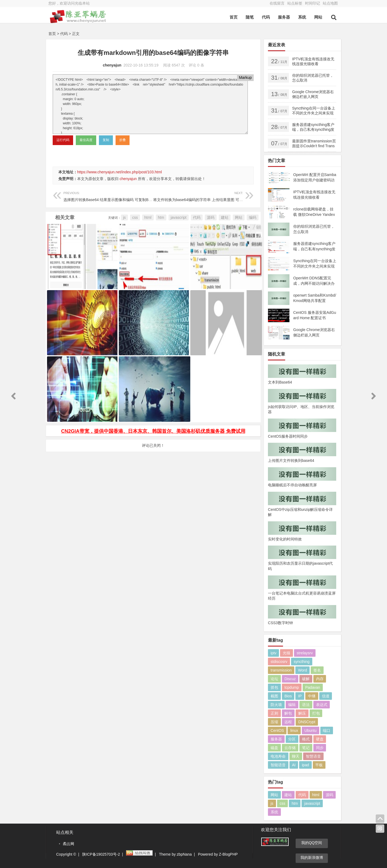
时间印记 (313, 3)
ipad (305, 765)
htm (161, 217)
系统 (302, 17)
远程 (288, 722)
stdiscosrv (279, 662)
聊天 (296, 756)
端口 (327, 730)
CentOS (277, 730)
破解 (306, 679)
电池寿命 (278, 756)
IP (300, 696)
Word (302, 670)
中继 (312, 696)
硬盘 (320, 739)
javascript (179, 217)
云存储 (290, 748)
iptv (274, 653)
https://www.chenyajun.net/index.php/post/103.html (119, 172)
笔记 (306, 748)
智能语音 (278, 765)
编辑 (292, 705)
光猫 (286, 653)
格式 (306, 739)
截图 (274, 696)
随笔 (250, 17)
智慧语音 (313, 756)
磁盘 (274, 748)
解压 (302, 713)
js (124, 217)
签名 (317, 670)
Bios (288, 696)
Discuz (290, 679)
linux (294, 730)
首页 (234, 17)
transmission (281, 670)
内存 (320, 679)
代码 (266, 17)
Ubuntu (311, 730)
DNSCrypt (307, 722)
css (135, 217)
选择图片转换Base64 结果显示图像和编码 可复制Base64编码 (115, 196)
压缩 (274, 722)
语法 (306, 705)
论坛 (274, 679)
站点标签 (295, 3)
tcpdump (292, 687)
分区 (292, 739)
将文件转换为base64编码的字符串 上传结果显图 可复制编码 (204, 196)
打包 (316, 713)
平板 (319, 765)
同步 (320, 748)
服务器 (284, 17)
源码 (211, 217)
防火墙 (276, 705)
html (148, 217)
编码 (253, 217)
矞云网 (69, 844)
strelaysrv (305, 653)
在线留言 (277, 3)
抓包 (274, 687)
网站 (318, 17)
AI (294, 765)
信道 (326, 696)
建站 (225, 217)
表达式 (322, 705)
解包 (288, 713)
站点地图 (330, 3)
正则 (274, 713)
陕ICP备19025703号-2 (101, 854)
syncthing (302, 662)
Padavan (313, 687)
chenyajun (112, 65)
